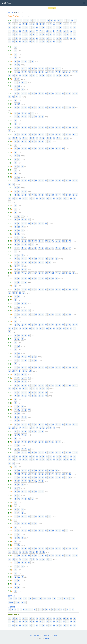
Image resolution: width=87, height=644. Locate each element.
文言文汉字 (33, 636)
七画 (39, 599)
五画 (30, 599)
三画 (20, 599)
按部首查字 (12, 596)
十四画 (11, 602)
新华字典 (10, 12)
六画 (35, 599)
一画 (10, 599)
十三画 (72, 599)
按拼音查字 (12, 607)
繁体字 (39, 636)
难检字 (24, 602)
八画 (44, 599)
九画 (49, 599)
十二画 (66, 599)
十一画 (60, 599)
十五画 (17, 602)
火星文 (55, 636)
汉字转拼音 (44, 636)
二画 (15, 599)
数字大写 (50, 636)
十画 (54, 599)
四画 (25, 599)
